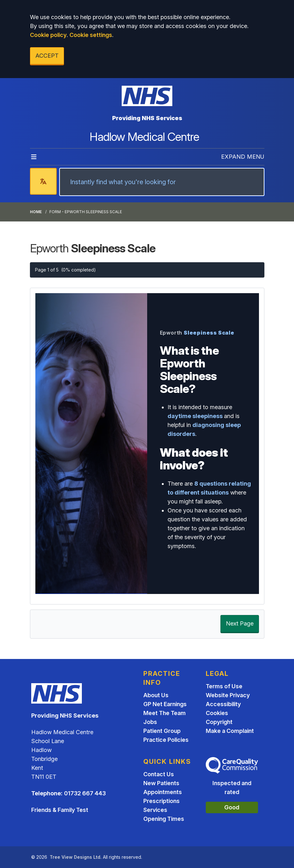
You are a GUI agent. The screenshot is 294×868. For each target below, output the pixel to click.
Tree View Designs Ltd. (76, 857)
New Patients (161, 783)
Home (36, 212)
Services (155, 810)
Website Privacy (228, 695)
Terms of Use (224, 686)
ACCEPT (47, 56)
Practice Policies (166, 740)
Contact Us (159, 774)
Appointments (163, 792)
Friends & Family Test (60, 810)
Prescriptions (161, 801)
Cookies (217, 713)
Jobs (150, 722)
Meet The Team (165, 713)
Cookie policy (48, 35)
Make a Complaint (230, 731)
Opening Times (164, 819)
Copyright (219, 722)
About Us (156, 695)
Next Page (240, 623)
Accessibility (223, 704)
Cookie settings (91, 35)
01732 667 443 (85, 793)
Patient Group (162, 731)
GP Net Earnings (165, 704)
